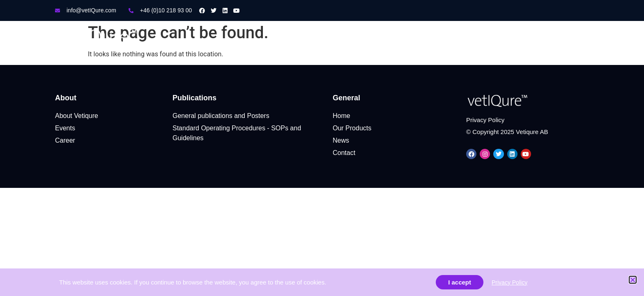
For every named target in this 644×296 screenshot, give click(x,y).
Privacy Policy (509, 282)
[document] (322, 148)
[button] (633, 280)
